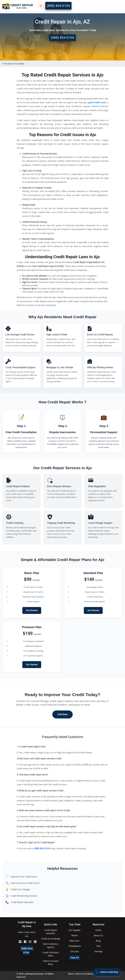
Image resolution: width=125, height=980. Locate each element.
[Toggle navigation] (41, 6)
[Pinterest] (34, 942)
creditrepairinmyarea (34, 974)
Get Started (32, 610)
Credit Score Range (20, 889)
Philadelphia (75, 946)
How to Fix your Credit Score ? (25, 883)
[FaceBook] (24, 942)
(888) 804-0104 (58, 6)
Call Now (62, 714)
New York (74, 941)
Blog (98, 941)
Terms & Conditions (84, 974)
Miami (75, 935)
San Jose (75, 951)
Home (5, 64)
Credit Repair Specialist (22, 902)
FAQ (98, 946)
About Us (98, 935)
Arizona (14, 64)
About (71, 974)
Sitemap (98, 951)
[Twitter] (19, 942)
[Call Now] (107, 972)
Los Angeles (74, 930)
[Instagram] (29, 942)
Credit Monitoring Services (24, 896)
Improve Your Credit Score (24, 877)
